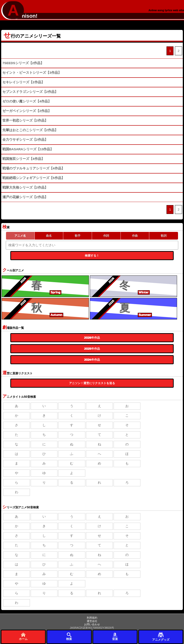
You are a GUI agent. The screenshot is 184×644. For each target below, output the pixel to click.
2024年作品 (92, 360)
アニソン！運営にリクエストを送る (92, 383)
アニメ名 (20, 236)
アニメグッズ (161, 636)
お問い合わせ (92, 624)
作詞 (106, 236)
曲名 (49, 236)
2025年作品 (92, 349)
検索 (69, 636)
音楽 (115, 636)
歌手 (78, 236)
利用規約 (92, 618)
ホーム (23, 636)
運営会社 (92, 621)
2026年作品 (92, 338)
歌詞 (164, 236)
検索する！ (92, 256)
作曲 (135, 236)
